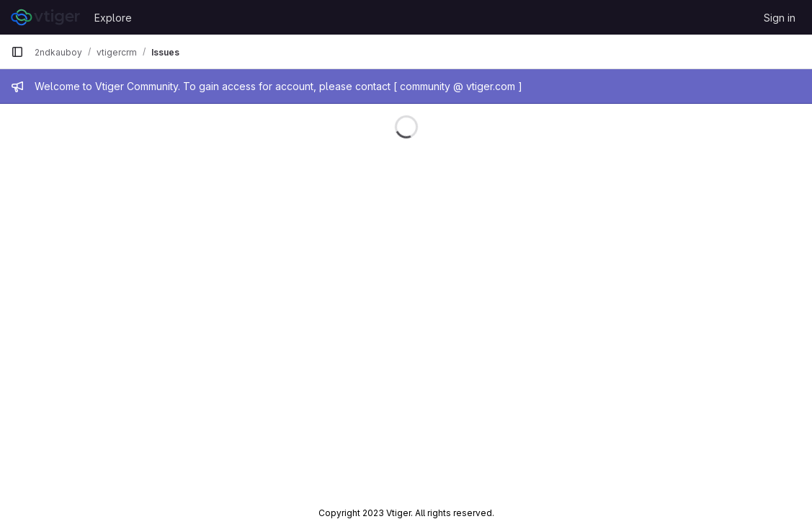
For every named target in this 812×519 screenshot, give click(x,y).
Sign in (780, 18)
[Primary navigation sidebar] (17, 52)
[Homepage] (45, 17)
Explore (113, 18)
